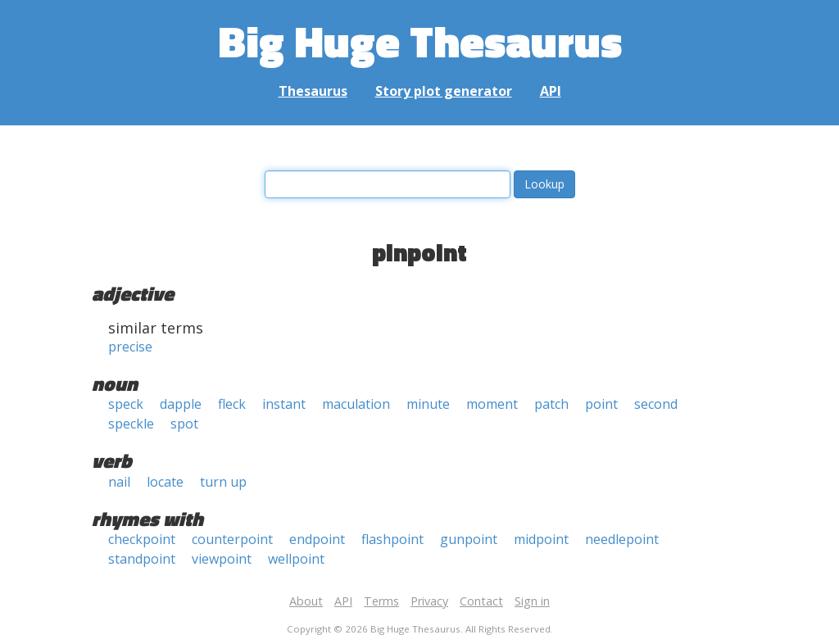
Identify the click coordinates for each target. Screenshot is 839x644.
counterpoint (232, 539)
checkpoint (142, 539)
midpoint (541, 539)
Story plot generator (444, 91)
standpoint (142, 559)
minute (428, 404)
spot (184, 424)
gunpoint (469, 539)
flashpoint (392, 539)
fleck (232, 404)
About (306, 601)
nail (119, 482)
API (551, 91)
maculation (356, 404)
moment (492, 404)
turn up (223, 482)
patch (551, 404)
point (601, 404)
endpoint (317, 539)
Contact (481, 601)
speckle (131, 424)
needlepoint (622, 539)
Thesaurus (313, 91)
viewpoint (222, 559)
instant (284, 404)
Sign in (532, 601)
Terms (381, 601)
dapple (181, 404)
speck (126, 404)
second (656, 404)
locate (165, 482)
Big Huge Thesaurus (420, 41)
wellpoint (296, 559)
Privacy (429, 601)
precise (130, 347)
